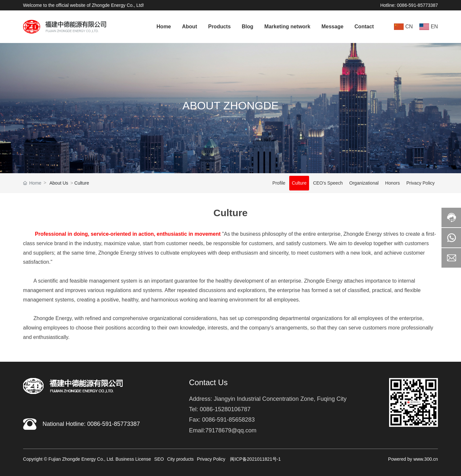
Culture (299, 183)
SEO (159, 459)
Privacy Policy (420, 183)
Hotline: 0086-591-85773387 (409, 5)
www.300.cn (426, 459)
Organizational (364, 183)
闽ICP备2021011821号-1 (255, 459)
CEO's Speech (328, 183)
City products (181, 459)
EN (434, 27)
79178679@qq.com (231, 430)
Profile (279, 183)
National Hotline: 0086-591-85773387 (91, 424)
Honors (393, 183)
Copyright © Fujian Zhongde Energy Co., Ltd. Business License (87, 459)
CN (409, 27)
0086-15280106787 (225, 409)
